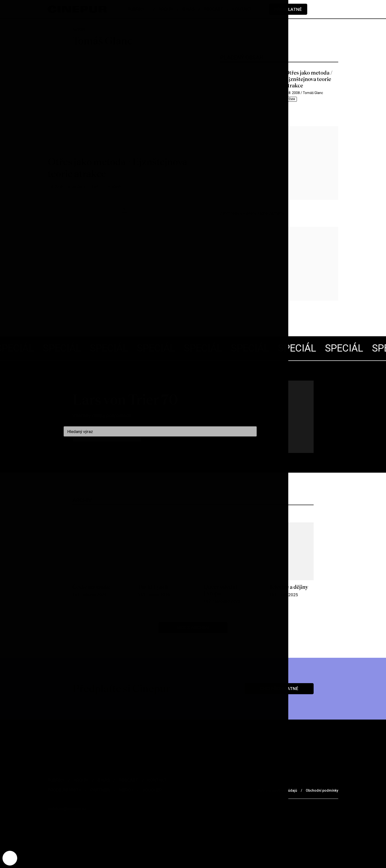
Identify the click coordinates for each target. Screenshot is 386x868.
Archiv (81, 780)
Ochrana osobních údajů (277, 790)
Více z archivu (193, 627)
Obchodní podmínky (322, 790)
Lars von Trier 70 (125, 400)
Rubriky (56, 780)
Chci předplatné (279, 689)
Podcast (129, 780)
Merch (126, 790)
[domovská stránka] (77, 9)
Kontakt (157, 780)
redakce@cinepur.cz (67, 809)
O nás (104, 780)
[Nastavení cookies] (10, 858)
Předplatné (288, 9)
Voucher (152, 790)
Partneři (100, 790)
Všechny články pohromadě (102, 416)
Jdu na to (107, 436)
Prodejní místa (64, 790)
